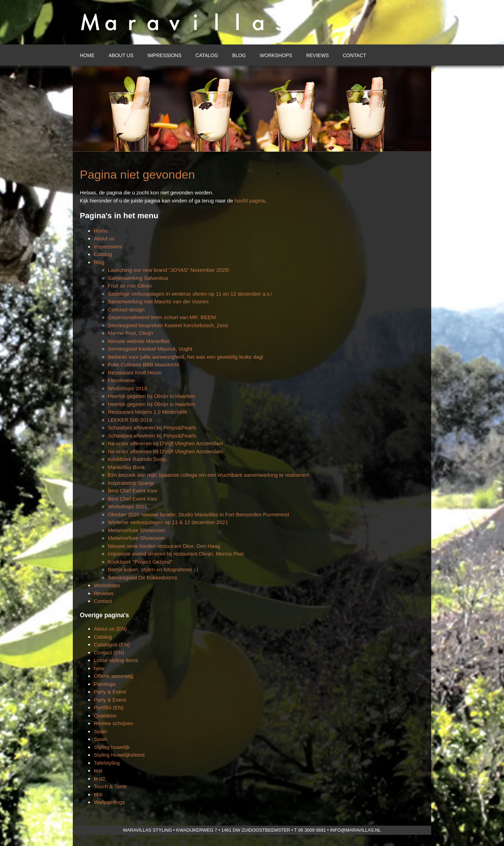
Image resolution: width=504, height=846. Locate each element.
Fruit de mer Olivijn (130, 286)
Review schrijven (114, 723)
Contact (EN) (109, 652)
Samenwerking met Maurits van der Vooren (158, 301)
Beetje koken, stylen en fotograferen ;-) (153, 569)
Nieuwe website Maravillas (139, 341)
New (99, 668)
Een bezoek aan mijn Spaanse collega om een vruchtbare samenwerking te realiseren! (209, 475)
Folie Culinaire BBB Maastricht (143, 364)
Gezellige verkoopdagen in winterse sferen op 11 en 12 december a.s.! (190, 294)
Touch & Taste (110, 786)
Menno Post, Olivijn (130, 333)
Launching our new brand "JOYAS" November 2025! (169, 270)
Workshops (276, 55)
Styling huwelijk (112, 747)
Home (87, 55)
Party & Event (110, 692)
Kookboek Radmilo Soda (137, 459)
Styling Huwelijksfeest (119, 755)
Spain (100, 731)
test (98, 771)
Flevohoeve (121, 380)
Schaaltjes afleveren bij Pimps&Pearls (152, 428)
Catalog (207, 55)
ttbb (98, 794)
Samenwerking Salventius (138, 278)
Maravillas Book (126, 467)
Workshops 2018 (127, 388)
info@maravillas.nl (355, 830)
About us (121, 55)
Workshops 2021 (127, 506)
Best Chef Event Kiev (133, 491)
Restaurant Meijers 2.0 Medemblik (148, 412)
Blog (239, 55)
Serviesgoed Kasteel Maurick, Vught (150, 349)
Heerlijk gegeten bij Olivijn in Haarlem (151, 396)
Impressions (164, 55)
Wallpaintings (109, 802)
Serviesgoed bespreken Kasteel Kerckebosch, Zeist (168, 325)
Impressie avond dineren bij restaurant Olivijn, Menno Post (176, 554)
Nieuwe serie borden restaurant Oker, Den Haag (164, 546)
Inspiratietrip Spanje (131, 483)
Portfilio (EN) (109, 707)
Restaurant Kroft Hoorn (135, 373)
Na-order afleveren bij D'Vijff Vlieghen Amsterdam (165, 443)
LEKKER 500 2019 (130, 420)
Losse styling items (116, 660)
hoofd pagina (250, 201)
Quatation (105, 716)
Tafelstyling (107, 763)
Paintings (105, 684)
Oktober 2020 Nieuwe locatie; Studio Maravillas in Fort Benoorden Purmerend (198, 514)
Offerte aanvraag (113, 676)
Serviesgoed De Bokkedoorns (142, 577)
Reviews (318, 55)
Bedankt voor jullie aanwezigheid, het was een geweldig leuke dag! (185, 357)
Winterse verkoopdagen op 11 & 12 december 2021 (168, 522)
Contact (354, 55)
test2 (100, 779)
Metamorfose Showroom (136, 530)
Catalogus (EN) (112, 644)
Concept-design (126, 309)
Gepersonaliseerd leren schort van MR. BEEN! (162, 317)
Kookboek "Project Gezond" (140, 562)
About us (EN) (110, 629)
